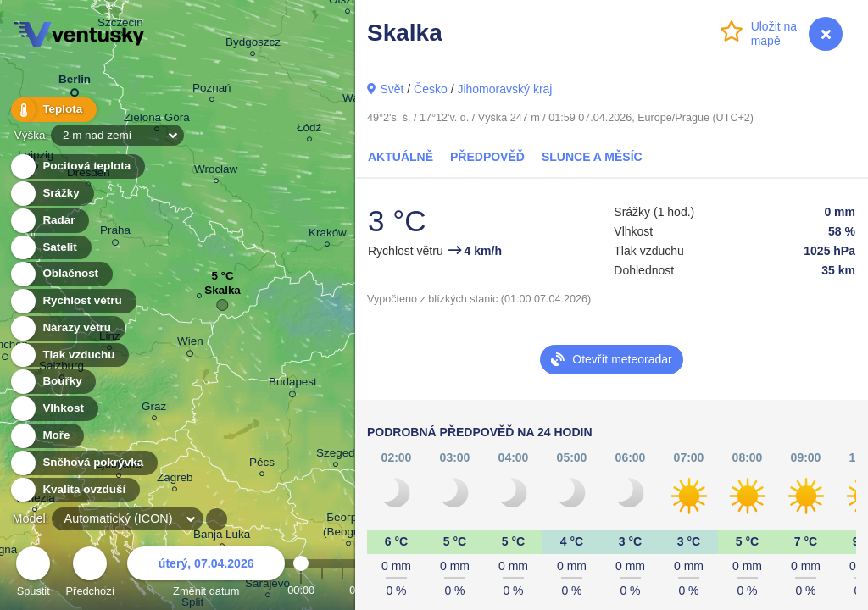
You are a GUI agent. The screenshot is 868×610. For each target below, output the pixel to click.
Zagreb (175, 480)
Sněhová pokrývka (83, 463)
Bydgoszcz (253, 44)
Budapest (293, 385)
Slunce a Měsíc (592, 157)
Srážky (51, 194)
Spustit (33, 574)
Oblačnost (61, 274)
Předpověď (487, 157)
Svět (392, 89)
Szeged (336, 455)
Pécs (262, 465)
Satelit (50, 248)
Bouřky (53, 382)
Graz (154, 409)
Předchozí (91, 574)
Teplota (53, 110)
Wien (190, 344)
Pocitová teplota (77, 166)
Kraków (328, 235)
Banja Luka (222, 537)
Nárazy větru (67, 328)
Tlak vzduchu (69, 355)
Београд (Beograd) (348, 527)
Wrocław (216, 172)
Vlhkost (53, 409)
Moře (47, 436)
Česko (431, 89)
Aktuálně (401, 157)
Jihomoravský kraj (504, 89)
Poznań (212, 90)
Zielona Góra (157, 120)
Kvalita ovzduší (74, 490)
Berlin (75, 83)
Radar (49, 221)
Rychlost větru (72, 301)
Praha (115, 233)
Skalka (223, 294)
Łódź (309, 130)
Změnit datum (206, 574)
